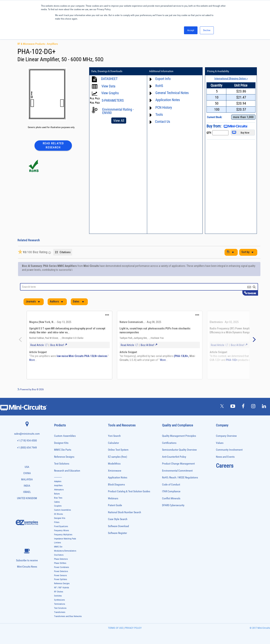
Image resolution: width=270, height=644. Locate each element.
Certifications (169, 443)
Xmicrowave (115, 471)
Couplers (58, 506)
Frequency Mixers (62, 531)
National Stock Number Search (125, 512)
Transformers (60, 612)
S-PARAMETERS (113, 100)
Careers (225, 466)
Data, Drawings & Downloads (107, 71)
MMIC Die (58, 547)
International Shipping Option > (230, 78)
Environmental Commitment (177, 471)
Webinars (113, 498)
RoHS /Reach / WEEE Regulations (180, 478)
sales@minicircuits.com (27, 434)
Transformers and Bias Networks (68, 616)
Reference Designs (64, 457)
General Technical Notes (171, 93)
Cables (57, 502)
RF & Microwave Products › (32, 44)
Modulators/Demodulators (65, 551)
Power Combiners (62, 567)
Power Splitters (61, 579)
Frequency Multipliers (63, 535)
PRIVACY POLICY (133, 628)
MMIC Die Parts (63, 450)
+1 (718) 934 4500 (27, 441)
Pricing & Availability (217, 71)
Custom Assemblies (65, 436)
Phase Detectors (61, 559)
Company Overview (226, 436)
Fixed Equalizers (61, 526)
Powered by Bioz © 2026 (31, 389)
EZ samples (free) (117, 457)
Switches (58, 596)
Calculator (113, 443)
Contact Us (162, 122)
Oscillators (59, 555)
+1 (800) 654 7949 (27, 448)
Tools (159, 114)
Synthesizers (59, 600)
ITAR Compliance (171, 491)
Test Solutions (62, 464)
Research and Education (67, 471)
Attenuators (59, 490)
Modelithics (114, 464)
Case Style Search (118, 519)
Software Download (118, 526)
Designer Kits (61, 443)
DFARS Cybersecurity (173, 505)
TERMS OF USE (116, 628)
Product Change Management (178, 464)
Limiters (58, 543)
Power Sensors (60, 575)
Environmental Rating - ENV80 (118, 111)
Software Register (117, 533)
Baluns (57, 494)
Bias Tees (58, 498)
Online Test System (118, 450)
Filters (57, 522)
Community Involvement (229, 450)
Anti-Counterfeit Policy (174, 457)
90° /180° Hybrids (62, 588)
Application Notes (167, 100)
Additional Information (161, 71)
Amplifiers (52, 44)
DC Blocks (58, 514)
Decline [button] (207, 30)
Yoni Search (114, 436)
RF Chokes (59, 592)
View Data (108, 86)
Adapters (58, 481)
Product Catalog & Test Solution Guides (129, 491)
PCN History (163, 107)
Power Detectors (61, 571)
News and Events (225, 457)
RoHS (159, 86)
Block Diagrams (116, 485)
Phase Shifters (60, 563)
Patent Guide (115, 505)
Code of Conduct (171, 485)
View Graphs (110, 93)
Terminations (60, 604)
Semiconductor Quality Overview (179, 450)
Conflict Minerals (171, 498)
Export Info (162, 79)
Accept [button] (191, 30)
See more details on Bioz (249, 389)
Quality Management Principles (179, 436)
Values (220, 443)
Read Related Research (53, 145)
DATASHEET (109, 79)
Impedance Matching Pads (65, 539)
